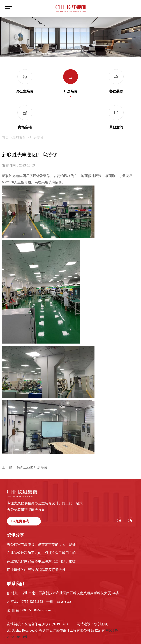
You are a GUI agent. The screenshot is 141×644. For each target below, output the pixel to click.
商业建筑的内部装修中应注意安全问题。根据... (43, 561)
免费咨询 (20, 521)
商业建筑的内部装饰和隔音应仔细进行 (36, 570)
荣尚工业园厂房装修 (32, 467)
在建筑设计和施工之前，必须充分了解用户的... (43, 553)
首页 (5, 135)
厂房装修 (37, 135)
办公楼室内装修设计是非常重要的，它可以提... (43, 544)
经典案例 (19, 135)
